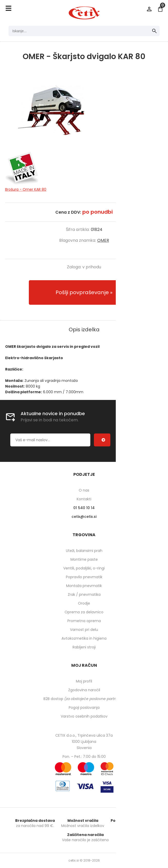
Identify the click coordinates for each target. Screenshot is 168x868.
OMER (103, 240)
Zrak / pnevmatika (84, 594)
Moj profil (84, 681)
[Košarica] (160, 9)
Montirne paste (84, 559)
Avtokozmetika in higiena (84, 638)
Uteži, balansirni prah (84, 551)
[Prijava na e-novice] (102, 440)
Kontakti (84, 499)
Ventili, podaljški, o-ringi (84, 568)
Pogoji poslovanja (84, 708)
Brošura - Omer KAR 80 (26, 189)
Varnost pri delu (84, 630)
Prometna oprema (84, 621)
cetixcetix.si (84, 517)
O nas (84, 490)
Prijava (149, 9)
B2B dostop (84, 699)
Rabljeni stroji (84, 647)
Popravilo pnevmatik (84, 577)
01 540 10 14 (84, 508)
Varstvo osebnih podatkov (84, 716)
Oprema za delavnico (84, 612)
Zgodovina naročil (84, 690)
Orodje (84, 603)
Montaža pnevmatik (84, 586)
